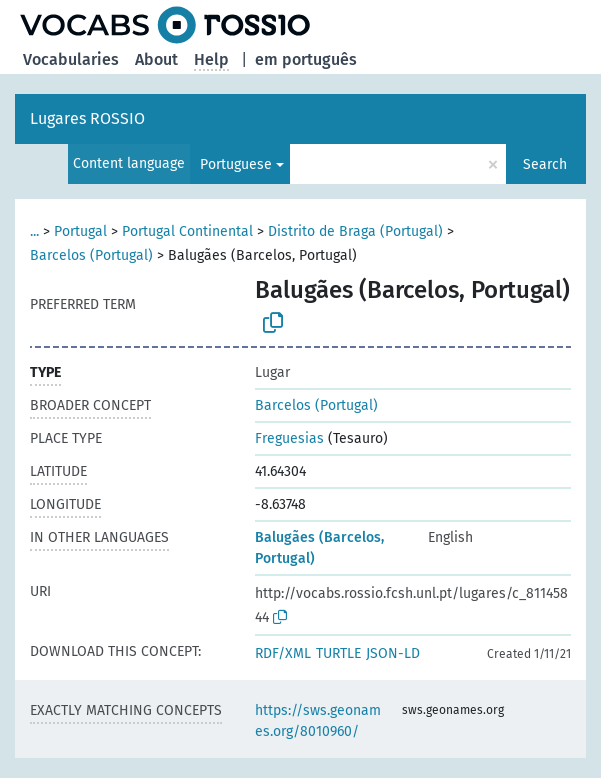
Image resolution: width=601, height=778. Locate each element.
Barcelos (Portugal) (91, 255)
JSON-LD (393, 653)
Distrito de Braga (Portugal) (355, 231)
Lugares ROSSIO (87, 118)
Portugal (80, 231)
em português (306, 59)
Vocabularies (71, 59)
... (34, 231)
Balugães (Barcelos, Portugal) (319, 548)
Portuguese (236, 164)
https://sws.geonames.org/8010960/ (318, 721)
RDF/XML (283, 653)
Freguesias (289, 438)
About (156, 59)
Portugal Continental (187, 231)
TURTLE (338, 653)
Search (545, 164)
